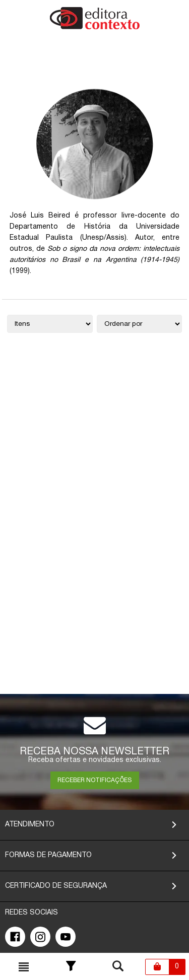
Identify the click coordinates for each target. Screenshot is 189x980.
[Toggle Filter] (71, 967)
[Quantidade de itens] (50, 324)
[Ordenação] (140, 324)
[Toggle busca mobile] (24, 967)
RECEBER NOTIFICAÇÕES (94, 780)
